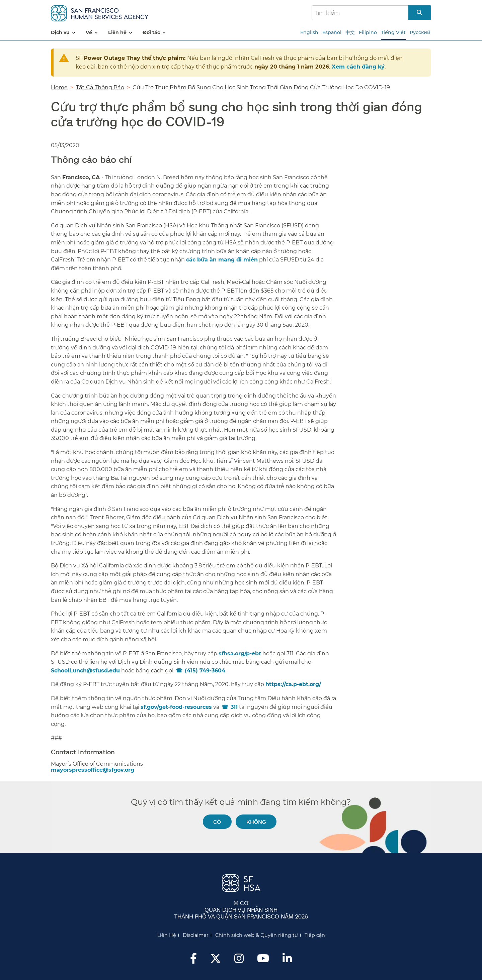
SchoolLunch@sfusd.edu (85, 671)
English (309, 32)
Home (59, 87)
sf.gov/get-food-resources (176, 707)
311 (234, 707)
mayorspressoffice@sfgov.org (93, 770)
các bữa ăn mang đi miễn (222, 260)
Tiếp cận (315, 935)
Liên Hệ (167, 935)
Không (256, 822)
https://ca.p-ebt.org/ (293, 684)
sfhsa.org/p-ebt (240, 654)
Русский (420, 32)
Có (217, 822)
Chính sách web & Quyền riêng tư (257, 935)
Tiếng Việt (393, 32)
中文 (350, 32)
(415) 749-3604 (205, 671)
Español (332, 32)
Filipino (368, 32)
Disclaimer (196, 935)
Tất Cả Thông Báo (100, 87)
